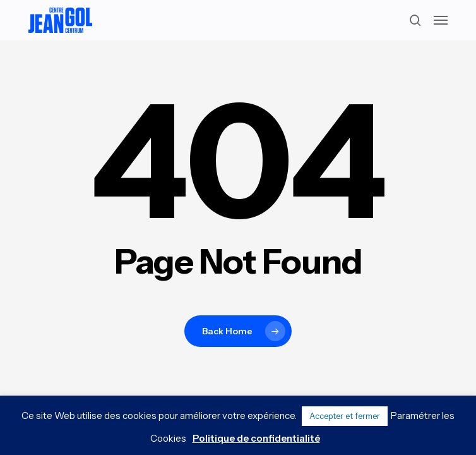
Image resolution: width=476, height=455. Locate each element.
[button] (441, 20)
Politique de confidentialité (256, 438)
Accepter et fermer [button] (345, 416)
